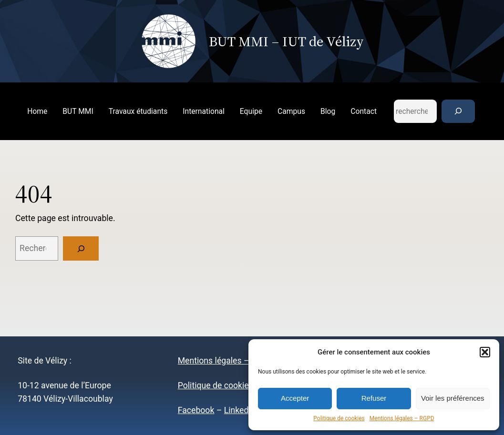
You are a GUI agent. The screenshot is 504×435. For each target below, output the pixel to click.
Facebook (196, 410)
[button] (485, 352)
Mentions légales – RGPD (402, 418)
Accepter (295, 398)
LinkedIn (240, 410)
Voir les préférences (453, 398)
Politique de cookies (339, 418)
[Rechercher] (458, 111)
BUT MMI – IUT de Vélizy (286, 41)
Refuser (374, 398)
